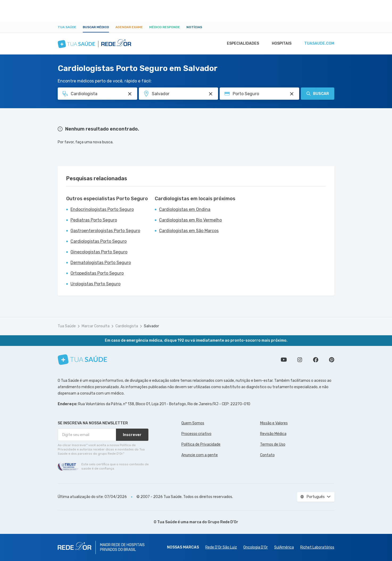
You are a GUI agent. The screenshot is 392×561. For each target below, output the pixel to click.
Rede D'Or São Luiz (221, 547)
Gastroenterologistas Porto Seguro (105, 231)
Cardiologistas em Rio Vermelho (190, 220)
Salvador (151, 326)
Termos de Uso (273, 444)
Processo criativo (196, 434)
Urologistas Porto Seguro (95, 284)
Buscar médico (96, 27)
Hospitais (280, 44)
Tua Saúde (67, 27)
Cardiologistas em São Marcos (189, 231)
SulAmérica (284, 547)
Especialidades (240, 44)
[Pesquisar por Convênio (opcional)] (292, 94)
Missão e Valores (274, 423)
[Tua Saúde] (82, 360)
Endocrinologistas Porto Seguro (102, 209)
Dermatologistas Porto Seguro (101, 263)
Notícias (194, 27)
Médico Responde (165, 27)
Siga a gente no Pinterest (332, 360)
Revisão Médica (273, 434)
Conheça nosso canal (284, 360)
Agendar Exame (129, 27)
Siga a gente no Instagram (300, 360)
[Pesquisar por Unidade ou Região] (211, 94)
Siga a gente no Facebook (316, 360)
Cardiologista (127, 326)
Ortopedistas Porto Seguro (97, 273)
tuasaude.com (319, 44)
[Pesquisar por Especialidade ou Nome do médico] (130, 94)
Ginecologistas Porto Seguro (99, 252)
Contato (267, 455)
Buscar (318, 94)
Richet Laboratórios (317, 547)
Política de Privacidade (201, 444)
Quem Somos (193, 423)
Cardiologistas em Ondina (185, 209)
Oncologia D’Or (256, 547)
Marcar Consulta (96, 326)
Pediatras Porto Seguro (94, 220)
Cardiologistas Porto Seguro (99, 241)
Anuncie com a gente (200, 455)
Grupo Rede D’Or (223, 522)
